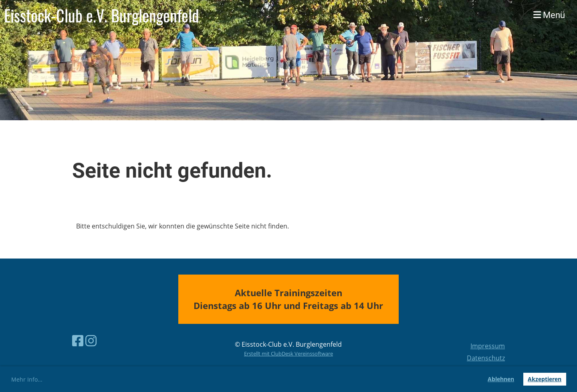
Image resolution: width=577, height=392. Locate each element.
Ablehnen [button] (501, 379)
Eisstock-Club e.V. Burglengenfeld (102, 15)
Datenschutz (486, 358)
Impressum (488, 346)
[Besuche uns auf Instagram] (91, 340)
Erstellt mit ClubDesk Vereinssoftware (288, 354)
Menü (549, 15)
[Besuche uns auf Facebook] (78, 340)
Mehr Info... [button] (27, 379)
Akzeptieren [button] (545, 379)
